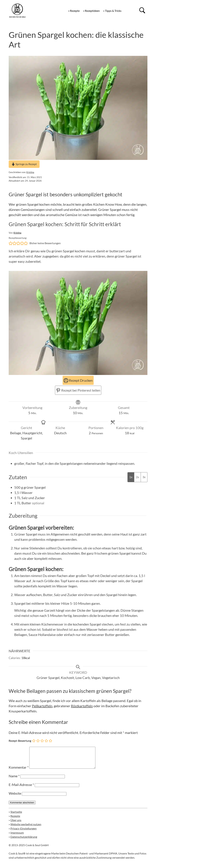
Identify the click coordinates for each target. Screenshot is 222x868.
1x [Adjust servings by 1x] (131, 477)
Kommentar (19, 771)
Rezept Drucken (78, 380)
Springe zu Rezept (24, 164)
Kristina (30, 172)
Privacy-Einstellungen (24, 833)
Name (14, 780)
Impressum (17, 837)
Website (15, 797)
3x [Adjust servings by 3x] (144, 477)
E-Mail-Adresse (21, 789)
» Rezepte (74, 11)
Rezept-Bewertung (20, 741)
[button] (11, 243)
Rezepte (15, 820)
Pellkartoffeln (42, 706)
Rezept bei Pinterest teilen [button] (78, 390)
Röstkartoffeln (82, 706)
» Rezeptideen (91, 11)
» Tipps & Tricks (112, 11)
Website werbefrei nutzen (26, 828)
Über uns (16, 824)
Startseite (16, 816)
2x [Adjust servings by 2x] (137, 477)
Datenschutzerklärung (24, 841)
